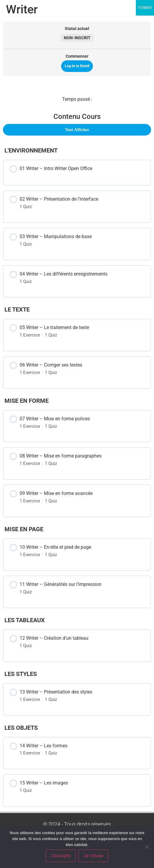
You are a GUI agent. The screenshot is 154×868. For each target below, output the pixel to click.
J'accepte (61, 856)
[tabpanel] (77, 99)
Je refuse (93, 856)
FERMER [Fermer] (145, 8)
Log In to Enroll (77, 66)
